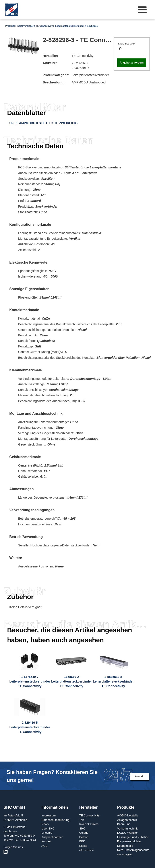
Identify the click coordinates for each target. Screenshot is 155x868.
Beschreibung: (54, 82)
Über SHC (48, 828)
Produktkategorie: (56, 75)
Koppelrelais (125, 846)
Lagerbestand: (127, 44)
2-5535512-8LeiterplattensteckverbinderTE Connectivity (113, 681)
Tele (82, 820)
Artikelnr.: (50, 63)
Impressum (48, 815)
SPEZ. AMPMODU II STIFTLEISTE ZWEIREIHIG (43, 123)
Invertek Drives (89, 824)
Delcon (84, 837)
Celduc (84, 833)
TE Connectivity (44, 26)
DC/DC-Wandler (127, 833)
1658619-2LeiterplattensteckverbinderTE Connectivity (72, 681)
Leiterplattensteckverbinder (70, 26)
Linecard (47, 833)
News (45, 824)
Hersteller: (50, 56)
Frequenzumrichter (129, 841)
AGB (44, 846)
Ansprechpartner (52, 837)
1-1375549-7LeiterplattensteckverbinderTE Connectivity (30, 681)
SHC (82, 828)
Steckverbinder (25, 26)
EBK (82, 841)
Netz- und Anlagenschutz (133, 850)
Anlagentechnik (127, 820)
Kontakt (139, 776)
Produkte (10, 26)
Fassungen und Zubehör (133, 837)
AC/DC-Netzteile (128, 815)
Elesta (83, 846)
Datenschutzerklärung (55, 820)
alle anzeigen (86, 850)
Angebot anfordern (132, 63)
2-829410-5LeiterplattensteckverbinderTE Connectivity (30, 727)
